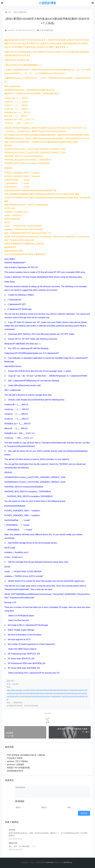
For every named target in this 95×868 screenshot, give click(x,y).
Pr (69, 862)
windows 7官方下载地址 (18, 761)
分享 (47, 720)
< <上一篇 (9, 736)
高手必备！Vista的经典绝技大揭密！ (73, 729)
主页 (8, 12)
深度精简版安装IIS (15, 771)
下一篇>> (86, 732)
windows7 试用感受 (16, 765)
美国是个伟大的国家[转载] (18, 768)
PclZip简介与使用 (15, 758)
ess (71, 862)
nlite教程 (9, 733)
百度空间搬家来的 (20, 12)
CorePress (49, 862)
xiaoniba (10, 30)
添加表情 (20, 801)
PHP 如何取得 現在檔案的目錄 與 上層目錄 (26, 755)
